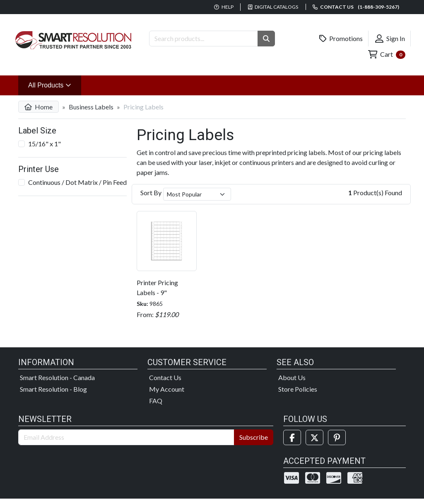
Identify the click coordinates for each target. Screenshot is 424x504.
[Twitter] (314, 437)
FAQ (156, 401)
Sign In (390, 39)
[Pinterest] (337, 437)
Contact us (356, 7)
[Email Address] (126, 437)
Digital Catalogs (273, 7)
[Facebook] (292, 437)
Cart (387, 55)
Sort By (151, 193)
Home (39, 107)
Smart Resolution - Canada (57, 377)
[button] (266, 39)
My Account (167, 389)
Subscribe (254, 437)
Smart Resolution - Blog (53, 389)
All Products (55, 84)
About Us (292, 377)
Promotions (341, 39)
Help (224, 7)
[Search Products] (204, 39)
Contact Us (165, 377)
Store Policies (298, 389)
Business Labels (91, 107)
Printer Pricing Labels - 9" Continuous (157, 292)
